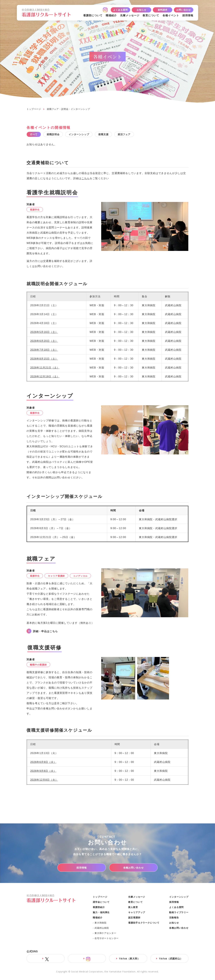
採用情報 (188, 15)
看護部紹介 (99, 908)
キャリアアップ (137, 914)
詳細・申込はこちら (45, 632)
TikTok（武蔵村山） (171, 960)
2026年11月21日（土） (45, 369)
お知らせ (141, 10)
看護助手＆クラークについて (144, 924)
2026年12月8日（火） (44, 781)
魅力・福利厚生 (101, 914)
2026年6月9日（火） (43, 763)
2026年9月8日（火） (43, 772)
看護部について (93, 15)
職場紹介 (111, 15)
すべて (35, 135)
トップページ (34, 109)
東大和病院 (101, 924)
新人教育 (133, 908)
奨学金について (101, 903)
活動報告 (174, 919)
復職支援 (115, 135)
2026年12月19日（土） (45, 378)
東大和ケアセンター (105, 934)
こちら (86, 179)
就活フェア (139, 135)
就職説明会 (58, 135)
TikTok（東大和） (130, 960)
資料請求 (162, 10)
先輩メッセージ (130, 15)
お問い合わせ (184, 10)
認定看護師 (134, 919)
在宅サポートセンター (107, 939)
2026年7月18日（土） (44, 351)
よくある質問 (120, 10)
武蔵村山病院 (102, 929)
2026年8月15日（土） (44, 360)
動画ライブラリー (179, 914)
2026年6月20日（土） (44, 342)
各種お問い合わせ (133, 869)
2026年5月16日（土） (44, 333)
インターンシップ (87, 135)
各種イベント (171, 15)
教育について (151, 15)
